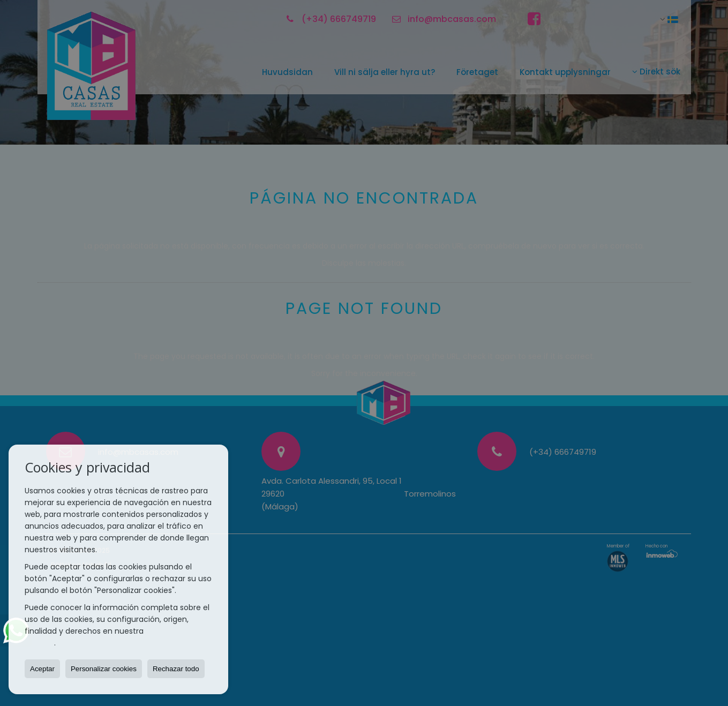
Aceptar (42, 669)
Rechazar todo (176, 669)
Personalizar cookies (104, 669)
